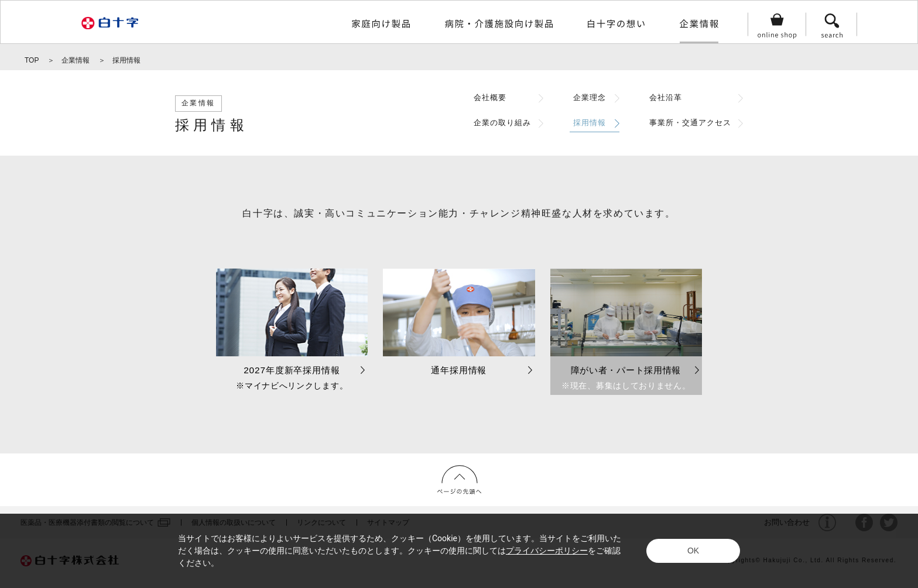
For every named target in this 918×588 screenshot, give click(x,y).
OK (693, 551)
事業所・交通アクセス (690, 123)
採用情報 (590, 123)
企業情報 (76, 60)
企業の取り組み (502, 123)
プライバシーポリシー (547, 551)
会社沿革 (666, 98)
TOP (32, 60)
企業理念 (590, 98)
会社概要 (490, 98)
